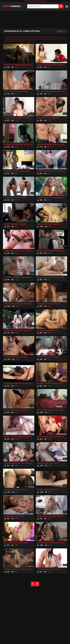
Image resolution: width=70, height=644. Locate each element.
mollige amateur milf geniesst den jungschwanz (19, 41)
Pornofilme (28, 1)
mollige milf (21, 37)
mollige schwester (21, 39)
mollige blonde (32, 39)
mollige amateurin (60, 37)
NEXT (37, 584)
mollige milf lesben (10, 37)
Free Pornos (42, 1)
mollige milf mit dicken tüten (57, 39)
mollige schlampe (39, 37)
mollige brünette (9, 39)
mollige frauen (50, 37)
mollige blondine (43, 39)
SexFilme (35, 1)
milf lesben (29, 37)
